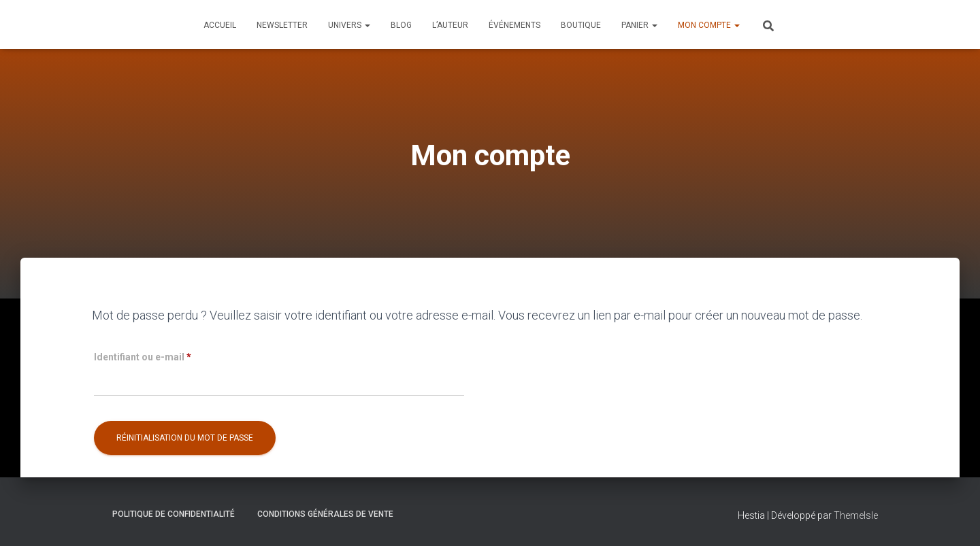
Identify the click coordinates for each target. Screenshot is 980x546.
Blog (401, 25)
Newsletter (282, 25)
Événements (514, 25)
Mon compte (709, 25)
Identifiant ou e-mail (168, 355)
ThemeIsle (856, 515)
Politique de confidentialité (174, 514)
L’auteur (450, 25)
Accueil (220, 25)
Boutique (581, 25)
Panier (639, 25)
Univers (349, 25)
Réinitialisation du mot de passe (185, 438)
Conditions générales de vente (325, 514)
